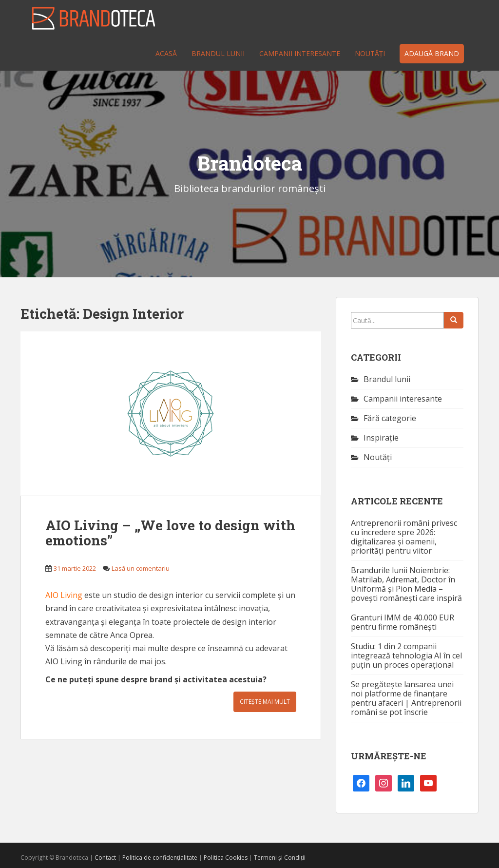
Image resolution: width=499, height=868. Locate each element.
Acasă (166, 53)
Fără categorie (390, 418)
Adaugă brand (432, 53)
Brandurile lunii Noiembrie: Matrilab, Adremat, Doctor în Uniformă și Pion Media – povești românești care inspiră (406, 584)
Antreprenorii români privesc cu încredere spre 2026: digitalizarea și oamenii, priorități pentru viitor (404, 537)
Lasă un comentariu (141, 568)
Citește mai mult (265, 702)
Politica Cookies (226, 858)
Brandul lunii (218, 53)
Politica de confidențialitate (160, 858)
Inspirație (381, 438)
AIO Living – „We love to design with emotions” (170, 533)
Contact (105, 858)
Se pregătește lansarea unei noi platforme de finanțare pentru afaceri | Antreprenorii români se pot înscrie (406, 698)
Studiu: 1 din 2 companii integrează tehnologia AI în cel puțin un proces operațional (406, 656)
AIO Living (64, 595)
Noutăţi (370, 53)
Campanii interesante (300, 53)
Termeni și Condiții (280, 858)
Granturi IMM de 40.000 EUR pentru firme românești (403, 622)
